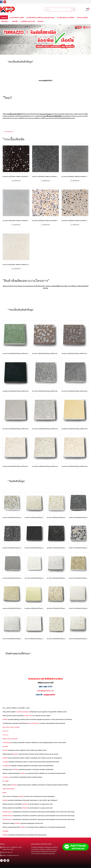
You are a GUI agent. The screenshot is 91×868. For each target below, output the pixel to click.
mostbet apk (7, 766)
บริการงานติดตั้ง (82, 18)
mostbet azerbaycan (23, 712)
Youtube (8, 860)
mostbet (5, 762)
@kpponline (49, 695)
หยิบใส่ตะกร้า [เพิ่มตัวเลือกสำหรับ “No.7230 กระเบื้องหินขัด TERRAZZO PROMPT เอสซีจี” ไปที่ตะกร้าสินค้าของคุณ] (17, 225)
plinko (5, 792)
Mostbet (5, 719)
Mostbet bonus (7, 812)
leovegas (5, 831)
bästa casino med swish (10, 739)
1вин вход (5, 731)
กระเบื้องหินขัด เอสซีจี (16, 18)
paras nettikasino (33, 723)
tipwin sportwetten (9, 789)
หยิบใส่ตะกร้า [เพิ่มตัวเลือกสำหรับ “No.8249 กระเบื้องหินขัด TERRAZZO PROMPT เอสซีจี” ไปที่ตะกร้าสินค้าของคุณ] (17, 181)
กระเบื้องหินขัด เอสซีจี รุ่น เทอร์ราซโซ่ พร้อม (40, 18)
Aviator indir (28, 716)
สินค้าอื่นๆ (5, 21)
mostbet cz (6, 777)
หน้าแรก (4, 18)
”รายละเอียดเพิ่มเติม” (9, 132)
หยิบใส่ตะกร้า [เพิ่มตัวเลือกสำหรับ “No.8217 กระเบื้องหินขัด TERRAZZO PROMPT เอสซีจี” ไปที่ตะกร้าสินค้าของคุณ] (46, 181)
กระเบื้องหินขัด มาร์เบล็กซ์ (66, 18)
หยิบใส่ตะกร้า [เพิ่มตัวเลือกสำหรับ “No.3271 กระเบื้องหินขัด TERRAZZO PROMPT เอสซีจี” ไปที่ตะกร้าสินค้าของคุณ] (17, 269)
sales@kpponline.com (46, 691)
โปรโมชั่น (15, 21)
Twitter (5, 860)
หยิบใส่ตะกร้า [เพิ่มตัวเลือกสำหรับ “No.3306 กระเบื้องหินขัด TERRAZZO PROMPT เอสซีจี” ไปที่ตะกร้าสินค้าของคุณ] (76, 225)
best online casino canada (11, 727)
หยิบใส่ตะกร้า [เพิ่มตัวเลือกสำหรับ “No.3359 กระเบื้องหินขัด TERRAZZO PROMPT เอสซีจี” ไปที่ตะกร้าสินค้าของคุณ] (46, 225)
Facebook (1, 860)
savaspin (5, 746)
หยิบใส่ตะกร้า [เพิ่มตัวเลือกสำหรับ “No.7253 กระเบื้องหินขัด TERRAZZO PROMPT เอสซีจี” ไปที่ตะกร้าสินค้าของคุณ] (76, 181)
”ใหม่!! (7, 98)
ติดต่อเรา (41, 21)
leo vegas (6, 781)
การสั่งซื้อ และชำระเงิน (28, 21)
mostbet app (7, 742)
